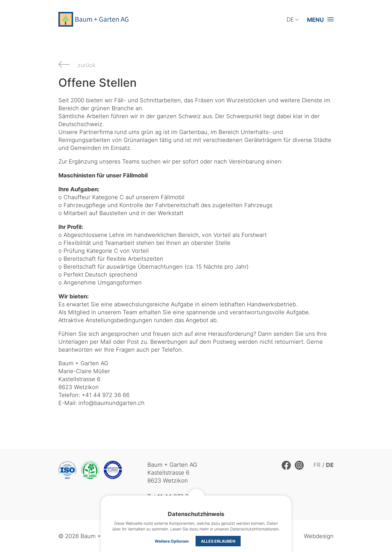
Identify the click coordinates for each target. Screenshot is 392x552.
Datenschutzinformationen (254, 529)
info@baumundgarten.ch (112, 403)
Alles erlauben (218, 541)
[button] (319, 20)
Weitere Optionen (172, 541)
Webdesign (319, 536)
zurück (86, 65)
